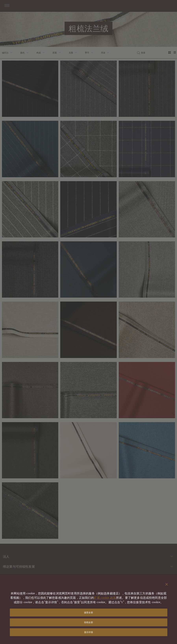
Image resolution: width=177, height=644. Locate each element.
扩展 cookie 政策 (105, 598)
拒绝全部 (88, 622)
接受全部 (88, 612)
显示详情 (88, 632)
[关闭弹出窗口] (167, 585)
